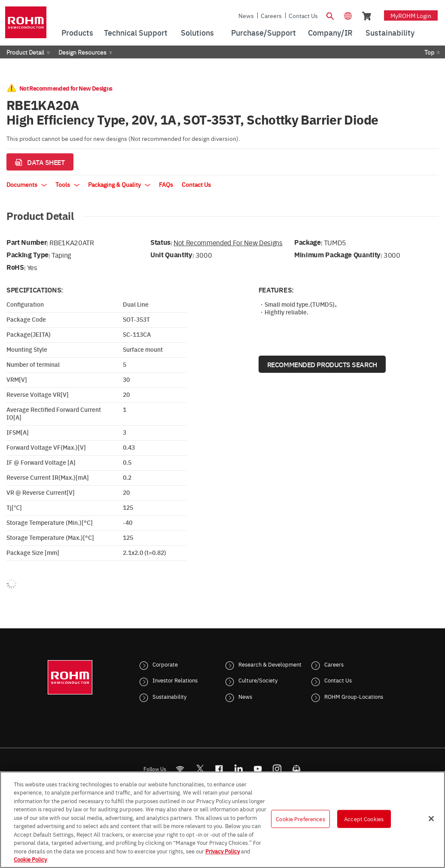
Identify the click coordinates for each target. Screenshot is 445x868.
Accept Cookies (364, 819)
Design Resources (82, 52)
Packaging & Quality (119, 184)
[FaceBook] (219, 769)
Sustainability (169, 696)
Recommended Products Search (322, 364)
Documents (27, 184)
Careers (271, 15)
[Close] (431, 819)
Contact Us (303, 15)
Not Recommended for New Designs (228, 242)
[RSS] (180, 769)
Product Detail (25, 52)
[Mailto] (297, 769)
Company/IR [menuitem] (330, 32)
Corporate (165, 664)
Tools (67, 184)
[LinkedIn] (239, 769)
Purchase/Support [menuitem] (264, 32)
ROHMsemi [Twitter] (200, 769)
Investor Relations (175, 680)
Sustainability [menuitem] (390, 32)
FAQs (166, 184)
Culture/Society (258, 680)
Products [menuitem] (77, 32)
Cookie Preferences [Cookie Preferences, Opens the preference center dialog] (300, 819)
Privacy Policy (222, 851)
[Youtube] (258, 769)
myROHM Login (411, 15)
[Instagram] (277, 769)
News (246, 15)
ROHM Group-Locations (354, 696)
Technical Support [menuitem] (136, 32)
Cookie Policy (30, 859)
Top (429, 52)
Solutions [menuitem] (197, 32)
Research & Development (270, 664)
